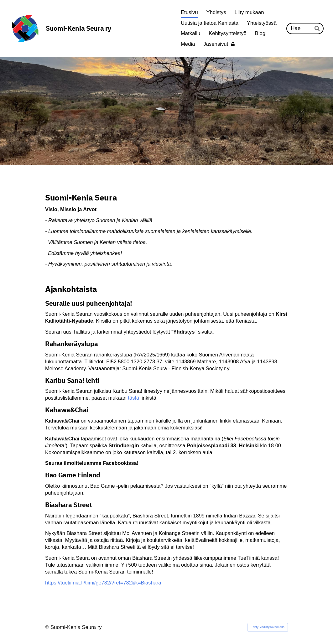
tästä (133, 398)
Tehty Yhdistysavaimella (268, 627)
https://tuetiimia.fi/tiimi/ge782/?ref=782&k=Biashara (103, 583)
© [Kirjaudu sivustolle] (48, 627)
